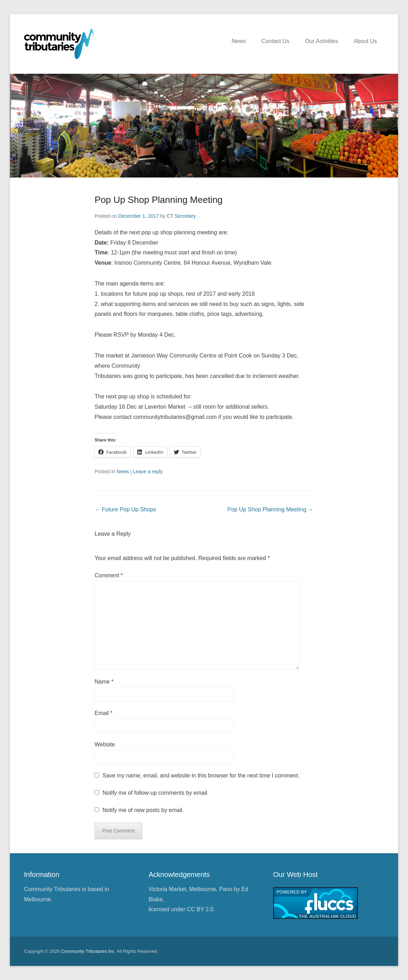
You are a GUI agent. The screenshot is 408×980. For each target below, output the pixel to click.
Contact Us (275, 41)
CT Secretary (181, 216)
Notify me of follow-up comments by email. (155, 793)
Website (105, 744)
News (239, 41)
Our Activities (321, 41)
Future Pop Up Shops (125, 509)
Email (104, 713)
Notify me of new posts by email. (143, 810)
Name (104, 682)
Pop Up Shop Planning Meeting (159, 200)
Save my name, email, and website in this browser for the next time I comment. (201, 775)
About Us (365, 41)
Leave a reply (148, 471)
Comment (109, 575)
